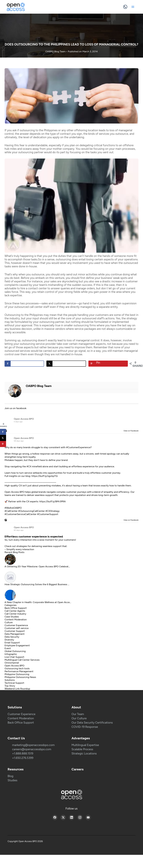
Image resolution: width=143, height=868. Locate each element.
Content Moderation (16, 620)
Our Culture (79, 718)
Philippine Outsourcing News (20, 677)
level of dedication (35, 137)
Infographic (11, 654)
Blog (10, 776)
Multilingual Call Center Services (22, 660)
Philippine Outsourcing (17, 674)
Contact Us (16, 738)
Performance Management (19, 671)
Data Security (12, 637)
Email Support (12, 643)
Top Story (10, 686)
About (76, 707)
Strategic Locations (84, 753)
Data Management (15, 634)
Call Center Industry (15, 614)
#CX (29, 466)
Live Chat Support (14, 657)
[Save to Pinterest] (108, 364)
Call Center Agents (15, 611)
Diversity (9, 640)
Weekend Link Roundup (17, 689)
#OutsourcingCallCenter (31, 511)
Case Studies (12, 617)
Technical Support (14, 683)
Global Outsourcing (15, 651)
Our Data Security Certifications (92, 723)
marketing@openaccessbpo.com (33, 745)
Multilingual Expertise (85, 745)
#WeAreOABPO (13, 508)
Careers (78, 769)
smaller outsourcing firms (80, 325)
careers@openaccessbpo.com (32, 749)
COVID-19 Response (85, 727)
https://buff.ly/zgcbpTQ (44, 476)
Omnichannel (12, 663)
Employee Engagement (17, 645)
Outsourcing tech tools (17, 668)
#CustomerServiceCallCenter (21, 514)
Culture (9, 622)
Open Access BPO (24, 419)
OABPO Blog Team (56, 51)
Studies (12, 780)
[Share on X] (66, 364)
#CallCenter (11, 511)
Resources (16, 769)
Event (8, 648)
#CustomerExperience (78, 447)
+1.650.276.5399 (23, 758)
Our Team (78, 714)
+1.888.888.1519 (23, 753)
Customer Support (15, 631)
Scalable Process (82, 749)
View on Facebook (130, 431)
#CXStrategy (52, 511)
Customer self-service (17, 628)
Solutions (10, 680)
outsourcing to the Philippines (39, 130)
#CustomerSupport (48, 514)
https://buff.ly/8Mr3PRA (52, 501)
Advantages (81, 738)
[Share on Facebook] (24, 364)
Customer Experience (16, 625)
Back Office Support (16, 608)
